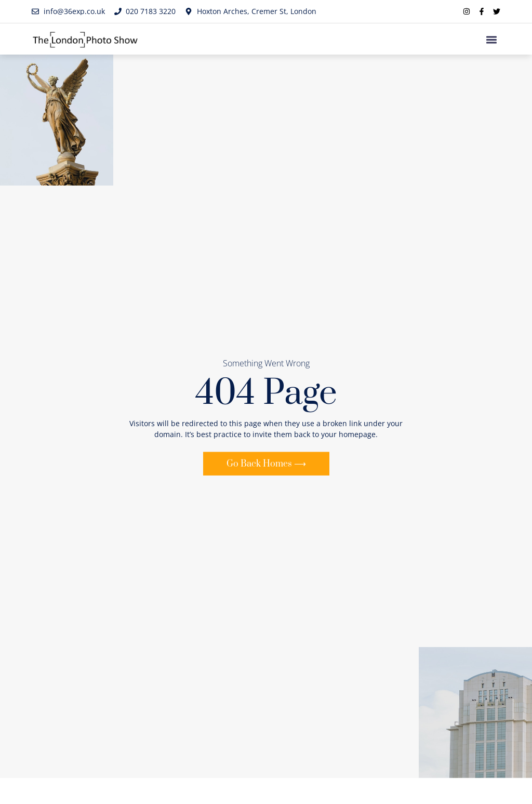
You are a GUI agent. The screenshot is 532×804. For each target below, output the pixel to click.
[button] (492, 41)
